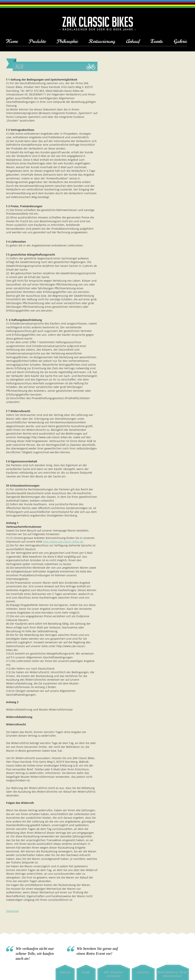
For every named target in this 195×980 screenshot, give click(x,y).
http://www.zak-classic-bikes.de (63, 542)
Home (12, 41)
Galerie (180, 41)
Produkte (37, 41)
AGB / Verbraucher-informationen (114, 974)
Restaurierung (102, 41)
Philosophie (67, 41)
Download (12, 911)
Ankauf (133, 41)
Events (157, 41)
